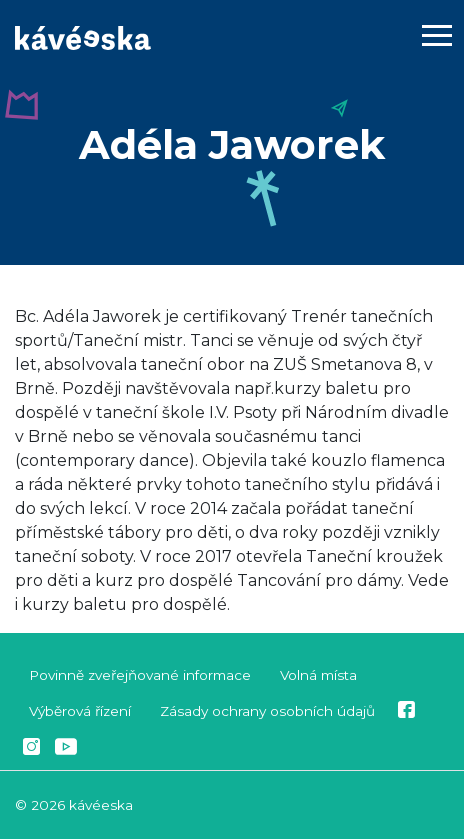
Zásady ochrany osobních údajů (267, 711)
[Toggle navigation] (437, 39)
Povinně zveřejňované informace (140, 675)
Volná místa (318, 675)
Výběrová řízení (80, 711)
